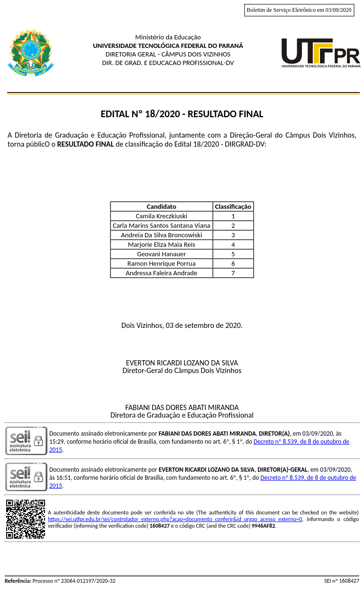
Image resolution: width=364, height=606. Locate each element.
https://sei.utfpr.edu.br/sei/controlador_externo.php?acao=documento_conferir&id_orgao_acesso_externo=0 (175, 519)
